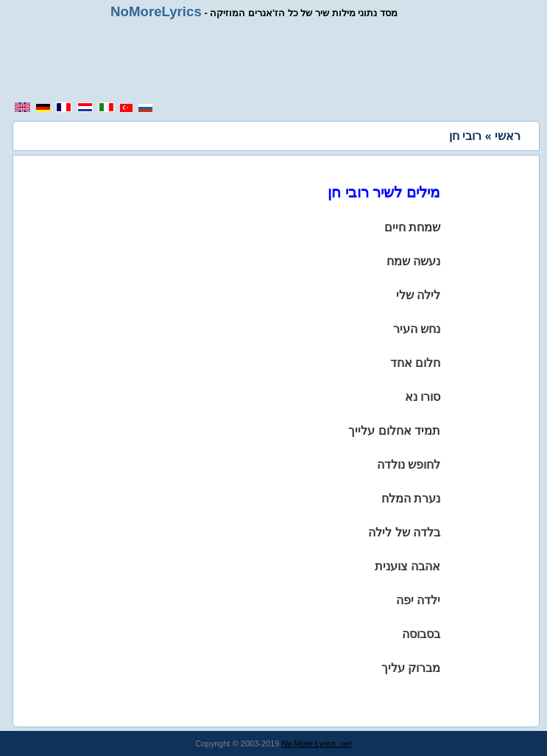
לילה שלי (418, 295)
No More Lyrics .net (317, 743)
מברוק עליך (411, 668)
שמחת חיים (412, 227)
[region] (279, 60)
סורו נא (423, 397)
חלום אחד (415, 363)
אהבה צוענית (407, 566)
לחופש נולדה (409, 465)
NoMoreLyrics (156, 11)
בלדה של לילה (404, 532)
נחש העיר (417, 329)
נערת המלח (411, 498)
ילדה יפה (418, 600)
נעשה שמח (413, 261)
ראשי (508, 136)
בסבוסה (421, 634)
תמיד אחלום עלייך (394, 431)
